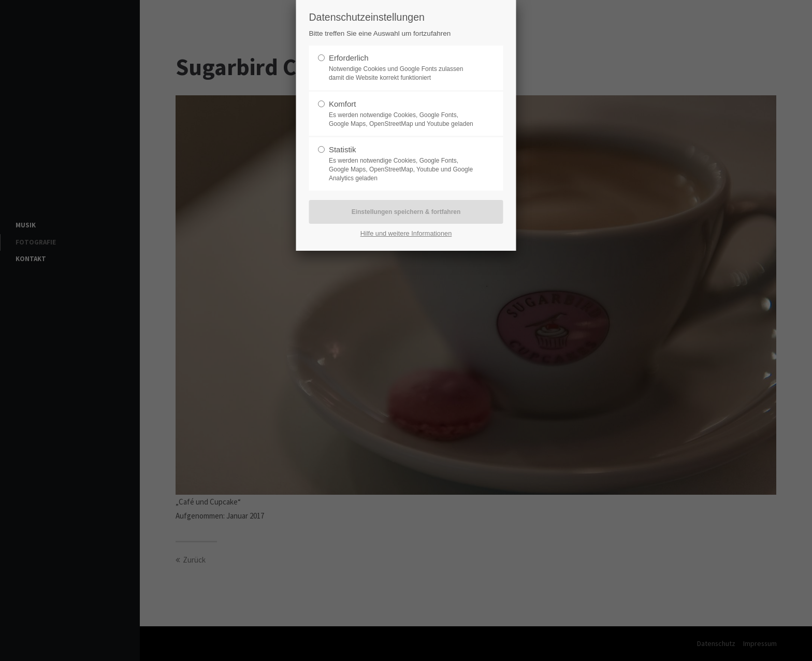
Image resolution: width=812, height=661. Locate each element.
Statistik (343, 149)
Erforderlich (349, 58)
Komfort (343, 104)
